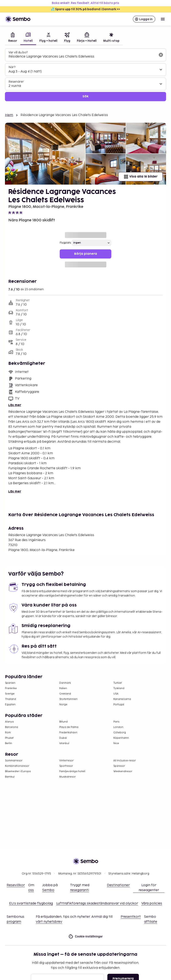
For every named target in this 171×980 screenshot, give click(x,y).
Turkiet (118, 683)
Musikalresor (67, 777)
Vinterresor (66, 761)
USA (116, 694)
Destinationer (118, 885)
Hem (9, 115)
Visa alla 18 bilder (141, 177)
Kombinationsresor (17, 766)
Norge (63, 705)
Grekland (65, 694)
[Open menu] (163, 19)
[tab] (13, 38)
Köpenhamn (121, 738)
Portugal (119, 705)
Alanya (9, 722)
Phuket (9, 738)
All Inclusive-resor (125, 761)
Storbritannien (68, 699)
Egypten (10, 705)
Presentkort (131, 917)
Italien (63, 688)
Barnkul (10, 777)
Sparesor (119, 766)
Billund (63, 722)
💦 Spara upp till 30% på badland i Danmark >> (85, 9)
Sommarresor (14, 761)
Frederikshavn (68, 733)
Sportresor (66, 766)
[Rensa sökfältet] (161, 55)
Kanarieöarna (122, 699)
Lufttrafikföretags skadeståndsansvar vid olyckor (97, 903)
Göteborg (120, 733)
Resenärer (16, 82)
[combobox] (82, 57)
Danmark (65, 683)
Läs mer (15, 405)
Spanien (10, 683)
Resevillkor (16, 885)
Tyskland (119, 688)
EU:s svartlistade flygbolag (31, 903)
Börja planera (86, 254)
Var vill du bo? (18, 52)
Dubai (63, 738)
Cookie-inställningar (86, 937)
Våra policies (152, 903)
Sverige (10, 694)
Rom (8, 733)
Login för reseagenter (149, 888)
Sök (85, 96)
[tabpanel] (85, 75)
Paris (116, 722)
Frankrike (11, 688)
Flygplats (65, 243)
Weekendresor (123, 771)
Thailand (10, 699)
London (118, 727)
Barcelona (12, 727)
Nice (116, 743)
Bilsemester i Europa (18, 771)
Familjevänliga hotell (72, 771)
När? (12, 67)
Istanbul (64, 743)
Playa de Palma (69, 727)
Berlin (8, 743)
